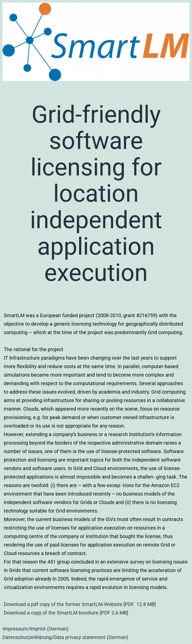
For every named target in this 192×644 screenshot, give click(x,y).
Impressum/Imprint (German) (35, 629)
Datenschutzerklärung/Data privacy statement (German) (65, 637)
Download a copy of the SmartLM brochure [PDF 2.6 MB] (66, 613)
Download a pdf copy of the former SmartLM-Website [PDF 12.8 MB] (80, 604)
